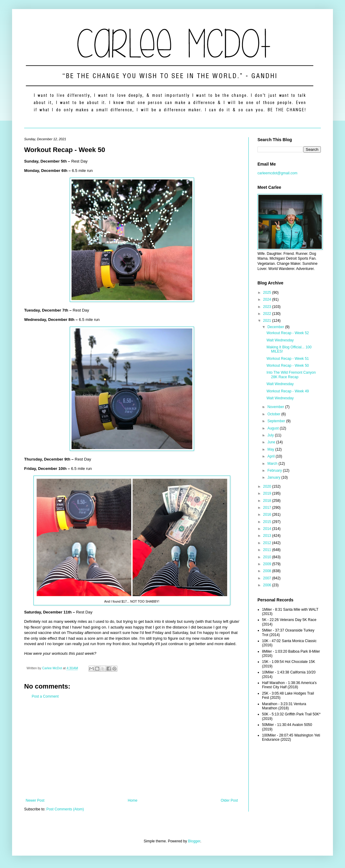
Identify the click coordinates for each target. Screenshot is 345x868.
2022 (268, 314)
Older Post (229, 800)
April (272, 456)
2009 (268, 564)
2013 (268, 536)
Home (133, 800)
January (274, 477)
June (272, 442)
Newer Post (35, 800)
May (271, 449)
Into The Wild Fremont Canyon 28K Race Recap (291, 375)
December (276, 327)
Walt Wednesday (280, 340)
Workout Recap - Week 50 (288, 366)
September (277, 421)
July (271, 435)
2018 (268, 501)
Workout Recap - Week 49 (288, 391)
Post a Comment (45, 696)
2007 (268, 578)
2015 (268, 522)
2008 (268, 571)
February (275, 470)
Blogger (194, 841)
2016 (268, 515)
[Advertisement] (132, 749)
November (276, 407)
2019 (268, 493)
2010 (268, 557)
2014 (268, 529)
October (274, 414)
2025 (268, 293)
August (274, 428)
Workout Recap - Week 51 (288, 359)
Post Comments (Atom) (65, 809)
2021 (268, 321)
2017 (268, 508)
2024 (268, 299)
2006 (268, 585)
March (273, 464)
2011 (268, 550)
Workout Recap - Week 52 (288, 333)
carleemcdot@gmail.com (277, 173)
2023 (268, 307)
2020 (268, 486)
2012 (268, 543)
